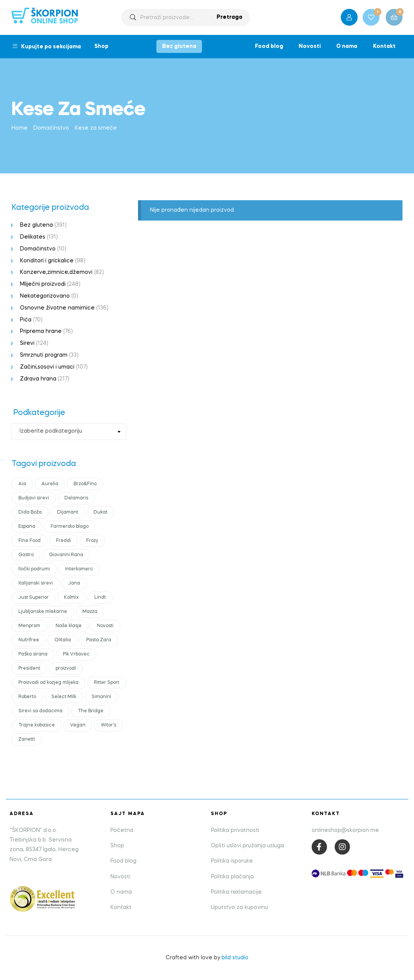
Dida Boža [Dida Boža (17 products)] (30, 512)
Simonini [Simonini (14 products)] (101, 697)
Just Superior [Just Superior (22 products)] (34, 598)
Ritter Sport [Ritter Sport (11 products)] (107, 683)
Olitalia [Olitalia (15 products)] (63, 640)
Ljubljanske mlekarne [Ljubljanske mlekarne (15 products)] (43, 612)
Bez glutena (179, 46)
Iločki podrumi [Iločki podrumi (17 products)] (34, 569)
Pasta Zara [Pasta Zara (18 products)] (99, 640)
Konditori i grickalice (47, 261)
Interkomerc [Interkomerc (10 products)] (79, 569)
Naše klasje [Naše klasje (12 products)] (69, 626)
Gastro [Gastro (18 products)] (26, 555)
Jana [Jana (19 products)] (74, 583)
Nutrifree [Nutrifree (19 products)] (29, 640)
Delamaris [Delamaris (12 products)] (76, 498)
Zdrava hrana (38, 379)
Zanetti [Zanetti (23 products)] (27, 740)
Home (20, 128)
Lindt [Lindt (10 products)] (100, 598)
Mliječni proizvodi (43, 284)
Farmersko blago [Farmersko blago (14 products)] (70, 527)
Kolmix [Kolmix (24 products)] (71, 598)
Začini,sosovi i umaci (47, 367)
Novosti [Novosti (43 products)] (105, 626)
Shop (101, 46)
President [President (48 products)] (29, 669)
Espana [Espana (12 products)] (27, 527)
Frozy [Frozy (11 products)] (92, 541)
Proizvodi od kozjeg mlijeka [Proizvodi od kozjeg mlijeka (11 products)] (48, 683)
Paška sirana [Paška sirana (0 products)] (33, 654)
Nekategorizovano (45, 296)
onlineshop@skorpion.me (345, 830)
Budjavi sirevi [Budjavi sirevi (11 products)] (34, 498)
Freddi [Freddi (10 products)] (63, 541)
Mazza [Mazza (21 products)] (90, 612)
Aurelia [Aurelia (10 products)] (50, 484)
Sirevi (27, 343)
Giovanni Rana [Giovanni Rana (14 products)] (66, 555)
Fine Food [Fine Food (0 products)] (30, 541)
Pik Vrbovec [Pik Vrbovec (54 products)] (76, 654)
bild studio (235, 958)
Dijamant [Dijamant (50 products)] (68, 512)
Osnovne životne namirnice (57, 308)
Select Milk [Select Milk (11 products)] (64, 697)
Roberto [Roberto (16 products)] (27, 697)
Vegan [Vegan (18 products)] (78, 725)
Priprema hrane (41, 331)
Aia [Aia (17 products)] (22, 484)
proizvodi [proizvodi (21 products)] (66, 669)
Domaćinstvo (51, 128)
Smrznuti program (44, 355)
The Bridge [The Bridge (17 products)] (91, 711)
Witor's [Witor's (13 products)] (108, 725)
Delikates (33, 237)
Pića (26, 320)
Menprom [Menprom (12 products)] (29, 626)
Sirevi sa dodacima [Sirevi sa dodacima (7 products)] (40, 711)
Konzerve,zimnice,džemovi (56, 272)
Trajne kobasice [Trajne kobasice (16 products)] (37, 725)
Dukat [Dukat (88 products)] (100, 512)
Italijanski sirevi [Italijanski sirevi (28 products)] (36, 583)
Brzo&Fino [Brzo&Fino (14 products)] (85, 484)
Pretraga (229, 17)
